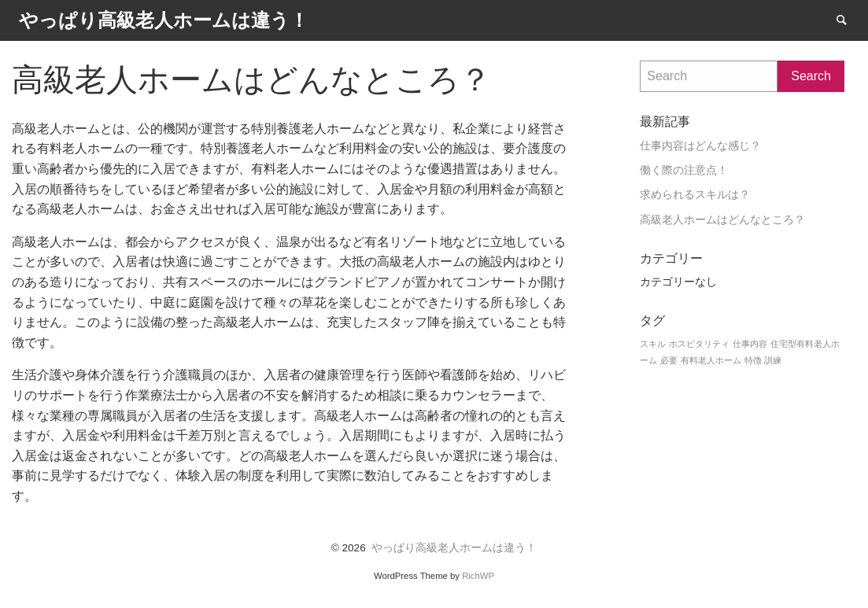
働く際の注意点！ (684, 170)
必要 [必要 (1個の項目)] (669, 360)
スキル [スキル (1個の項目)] (653, 344)
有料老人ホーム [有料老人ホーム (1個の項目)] (711, 360)
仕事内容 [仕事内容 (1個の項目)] (750, 344)
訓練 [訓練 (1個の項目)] (773, 360)
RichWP (478, 576)
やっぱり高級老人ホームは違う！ (454, 548)
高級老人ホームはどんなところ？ (722, 220)
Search (849, 19)
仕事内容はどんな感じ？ (700, 146)
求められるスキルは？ (695, 195)
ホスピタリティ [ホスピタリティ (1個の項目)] (699, 344)
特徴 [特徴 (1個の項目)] (753, 360)
